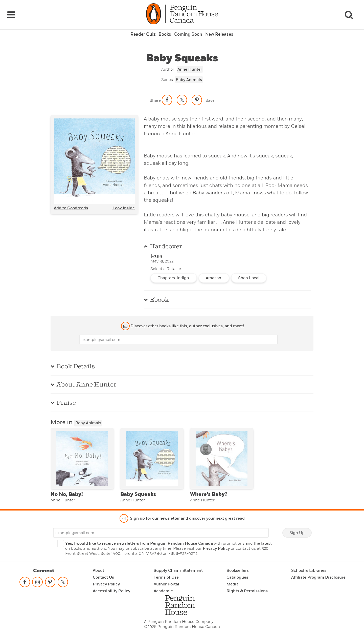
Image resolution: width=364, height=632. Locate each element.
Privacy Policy (216, 545)
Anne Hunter (190, 64)
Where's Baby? (209, 491)
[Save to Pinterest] (197, 94)
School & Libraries (309, 567)
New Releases (218, 29)
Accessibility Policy (111, 588)
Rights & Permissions (247, 588)
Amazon (214, 272)
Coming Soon (188, 29)
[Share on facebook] (167, 94)
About (98, 567)
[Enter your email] (178, 334)
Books (166, 29)
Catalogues (237, 574)
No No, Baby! (67, 491)
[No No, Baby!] (82, 454)
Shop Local (249, 272)
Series (167, 74)
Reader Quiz (145, 29)
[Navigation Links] (11, 12)
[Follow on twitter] (63, 580)
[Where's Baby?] (222, 454)
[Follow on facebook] (25, 580)
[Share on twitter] (182, 94)
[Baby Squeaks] (152, 454)
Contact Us (103, 574)
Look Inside (124, 202)
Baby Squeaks (138, 491)
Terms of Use (166, 574)
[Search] (349, 12)
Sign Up (297, 530)
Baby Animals (189, 74)
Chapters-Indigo (174, 272)
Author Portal (166, 581)
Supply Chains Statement (178, 567)
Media (233, 581)
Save (210, 95)
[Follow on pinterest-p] (50, 580)
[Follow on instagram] (37, 580)
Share (155, 95)
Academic (163, 588)
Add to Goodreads (71, 202)
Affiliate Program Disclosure (318, 574)
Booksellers (238, 567)
